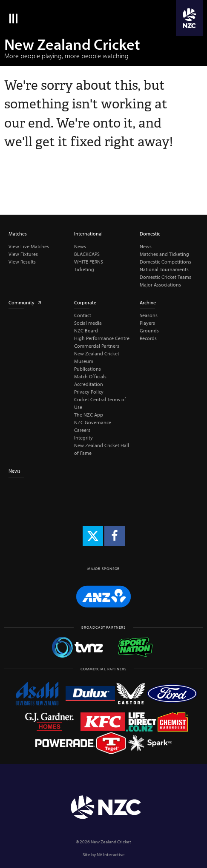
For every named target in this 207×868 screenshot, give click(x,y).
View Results (22, 262)
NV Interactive (111, 854)
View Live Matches (29, 246)
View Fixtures (23, 254)
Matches (18, 234)
